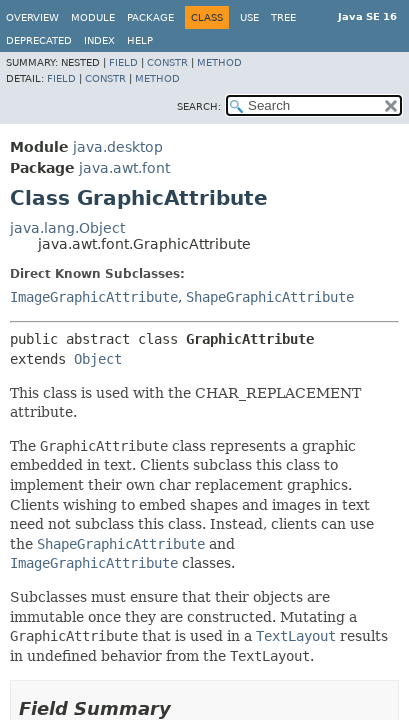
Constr (167, 62)
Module (93, 17)
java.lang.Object (67, 228)
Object (98, 359)
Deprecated (39, 40)
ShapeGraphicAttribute (270, 297)
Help (140, 40)
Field (123, 62)
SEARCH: (199, 106)
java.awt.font (124, 168)
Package (150, 17)
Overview (32, 17)
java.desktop (118, 147)
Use (249, 17)
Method (219, 62)
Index (99, 40)
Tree (283, 17)
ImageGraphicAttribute (94, 297)
